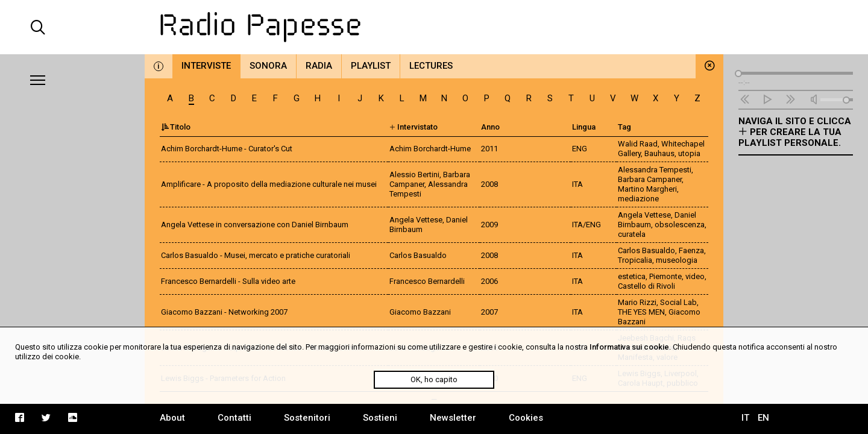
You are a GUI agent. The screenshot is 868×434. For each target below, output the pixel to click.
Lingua (584, 127)
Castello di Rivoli (646, 286)
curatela (632, 234)
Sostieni (380, 418)
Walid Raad (638, 144)
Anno (490, 127)
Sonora (268, 66)
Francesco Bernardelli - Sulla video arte (228, 281)
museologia (677, 260)
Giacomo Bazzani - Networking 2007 (224, 312)
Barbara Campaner (650, 179)
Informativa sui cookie (629, 347)
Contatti (234, 418)
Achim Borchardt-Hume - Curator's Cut (227, 149)
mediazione (638, 199)
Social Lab (678, 302)
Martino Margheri (647, 189)
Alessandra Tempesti (655, 170)
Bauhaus (659, 153)
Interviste (206, 66)
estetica (632, 276)
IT (745, 418)
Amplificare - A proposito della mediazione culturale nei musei (269, 184)
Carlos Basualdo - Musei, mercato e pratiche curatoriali (256, 255)
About (172, 418)
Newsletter (453, 418)
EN (763, 418)
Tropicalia (635, 260)
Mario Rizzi (637, 302)
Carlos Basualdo (646, 250)
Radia (319, 66)
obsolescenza (680, 225)
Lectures (431, 66)
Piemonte (665, 276)
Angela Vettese (644, 215)
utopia (689, 153)
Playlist (371, 66)
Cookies (526, 418)
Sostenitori (307, 418)
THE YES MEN (641, 312)
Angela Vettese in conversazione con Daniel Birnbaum (255, 225)
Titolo (176, 127)
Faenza (691, 250)
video (695, 276)
